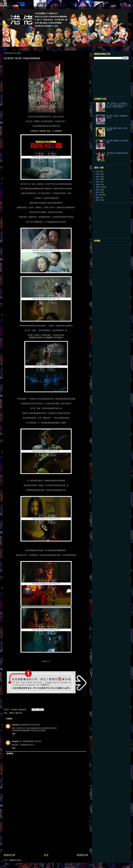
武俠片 (98, 171)
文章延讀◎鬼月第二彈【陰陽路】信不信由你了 (46, 337)
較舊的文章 (82, 855)
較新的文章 (10, 855)
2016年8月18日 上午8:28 (32, 741)
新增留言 (10, 753)
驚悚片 (98, 200)
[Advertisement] (46, 834)
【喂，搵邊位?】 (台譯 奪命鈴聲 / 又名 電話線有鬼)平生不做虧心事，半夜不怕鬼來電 (117, 105)
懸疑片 (98, 198)
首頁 (46, 855)
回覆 (14, 734)
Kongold (15, 741)
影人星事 (99, 195)
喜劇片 (98, 184)
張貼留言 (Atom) (15, 860)
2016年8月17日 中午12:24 (30, 725)
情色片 (98, 182)
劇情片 (98, 192)
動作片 (98, 179)
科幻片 (98, 174)
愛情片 (98, 190)
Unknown (16, 725)
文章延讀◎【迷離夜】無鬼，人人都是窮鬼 (46, 131)
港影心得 (19, 713)
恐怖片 (12, 713)
